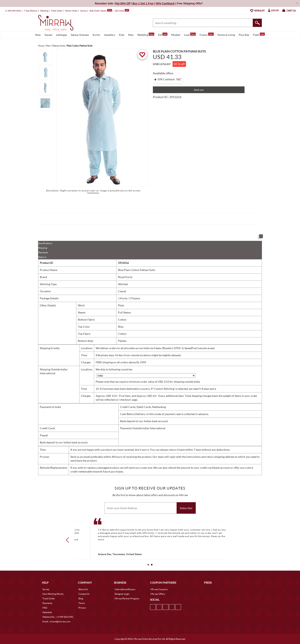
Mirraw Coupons (159, 589)
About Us (83, 589)
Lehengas (62, 35)
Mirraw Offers (158, 594)
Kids (122, 35)
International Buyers (125, 589)
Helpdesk (47, 612)
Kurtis (96, 35)
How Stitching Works (53, 594)
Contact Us (84, 594)
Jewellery (110, 35)
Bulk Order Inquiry (98, 11)
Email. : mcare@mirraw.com (56, 621)
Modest (176, 35)
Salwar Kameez (80, 35)
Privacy (82, 608)
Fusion (207, 34)
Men (131, 35)
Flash (259, 34)
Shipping (43, 248)
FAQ (45, 608)
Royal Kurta (125, 277)
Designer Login (122, 594)
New (38, 35)
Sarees (48, 35)
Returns (42, 257)
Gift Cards (122, 11)
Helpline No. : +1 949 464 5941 (58, 617)
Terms (82, 603)
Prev (69, 540)
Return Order (71, 11)
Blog (81, 598)
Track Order (57, 11)
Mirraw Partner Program (127, 598)
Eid (163, 34)
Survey (83, 11)
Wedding (146, 34)
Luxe (190, 34)
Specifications (45, 243)
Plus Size (244, 35)
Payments (43, 252)
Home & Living (226, 35)
